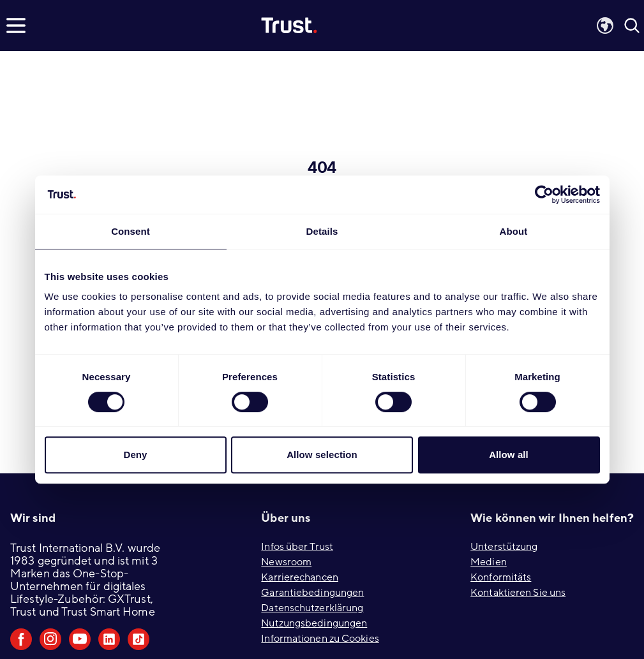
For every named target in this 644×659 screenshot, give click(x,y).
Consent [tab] (131, 231)
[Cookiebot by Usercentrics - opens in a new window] (544, 195)
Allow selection (322, 455)
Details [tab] (322, 231)
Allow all (509, 455)
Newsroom (286, 562)
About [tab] (514, 231)
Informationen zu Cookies (320, 639)
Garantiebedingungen (312, 593)
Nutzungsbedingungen (314, 623)
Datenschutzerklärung (312, 608)
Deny (135, 455)
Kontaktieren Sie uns (518, 593)
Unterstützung (504, 547)
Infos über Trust (297, 547)
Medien (489, 562)
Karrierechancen (300, 577)
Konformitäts (501, 577)
